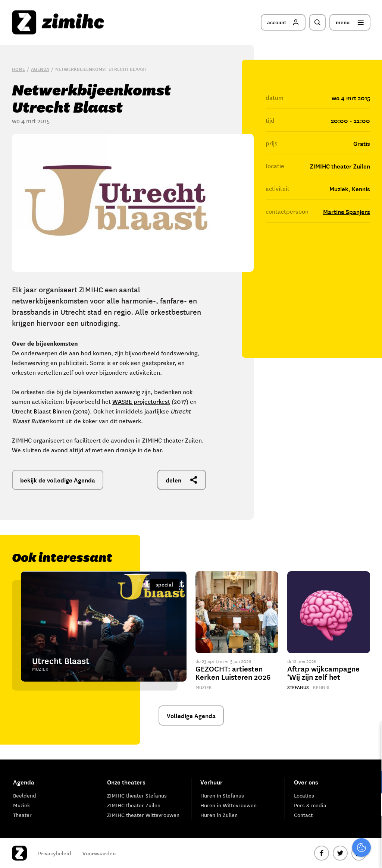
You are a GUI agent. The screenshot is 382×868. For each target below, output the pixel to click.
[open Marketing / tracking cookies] (370, 805)
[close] (370, 736)
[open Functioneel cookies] (370, 783)
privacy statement (345, 758)
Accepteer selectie (319, 854)
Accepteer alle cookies (319, 832)
